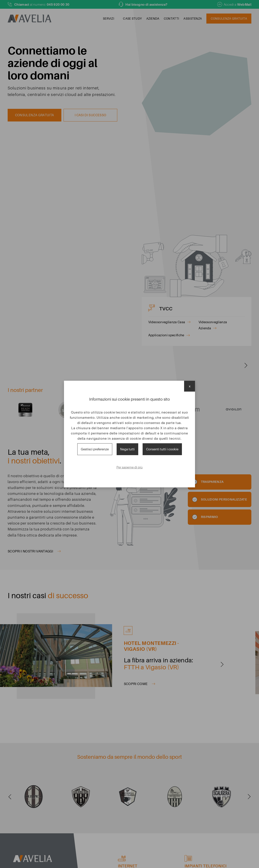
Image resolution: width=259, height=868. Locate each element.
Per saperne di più (129, 467)
